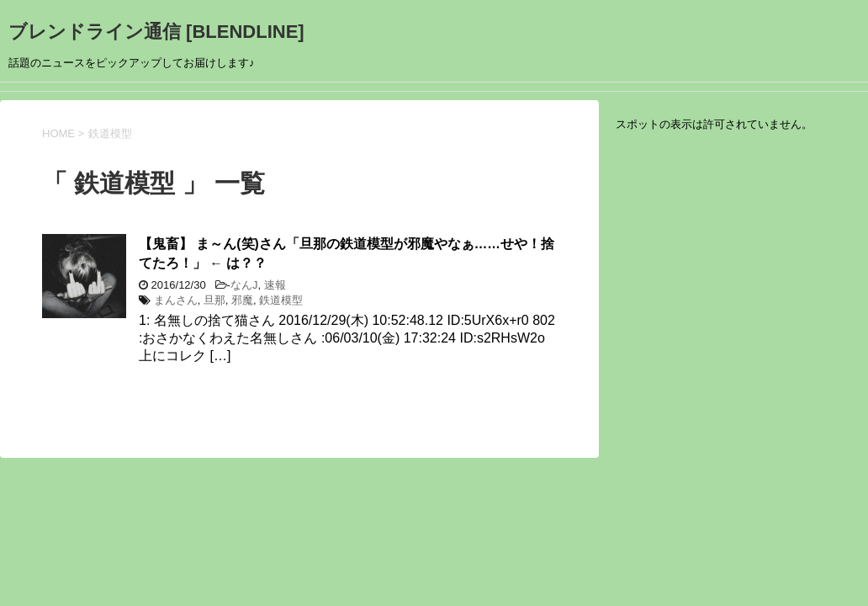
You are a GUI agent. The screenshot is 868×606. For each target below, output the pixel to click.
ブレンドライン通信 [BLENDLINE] (156, 32)
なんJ (244, 285)
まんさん (176, 300)
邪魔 (242, 300)
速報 (275, 285)
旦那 (214, 300)
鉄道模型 (281, 300)
